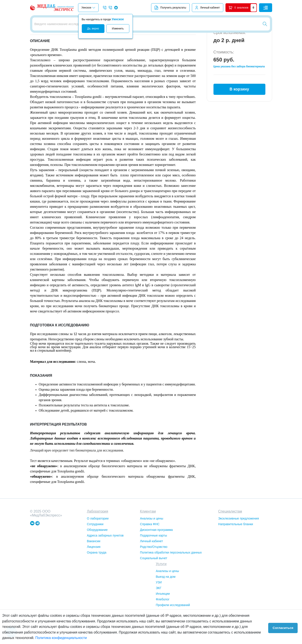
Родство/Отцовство (154, 571)
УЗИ (159, 607)
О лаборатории (98, 543)
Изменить (118, 29)
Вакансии (94, 565)
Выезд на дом (166, 601)
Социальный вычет (154, 582)
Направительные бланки (236, 548)
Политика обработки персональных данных (171, 577)
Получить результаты (170, 8)
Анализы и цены (152, 543)
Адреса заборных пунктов (105, 560)
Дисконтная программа (156, 554)
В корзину (239, 111)
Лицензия (94, 571)
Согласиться (285, 627)
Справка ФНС (150, 548)
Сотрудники (95, 548)
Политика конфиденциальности (48, 638)
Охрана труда (96, 577)
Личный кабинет (210, 8)
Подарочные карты (154, 560)
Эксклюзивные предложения (239, 543)
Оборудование (97, 554)
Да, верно (93, 29)
